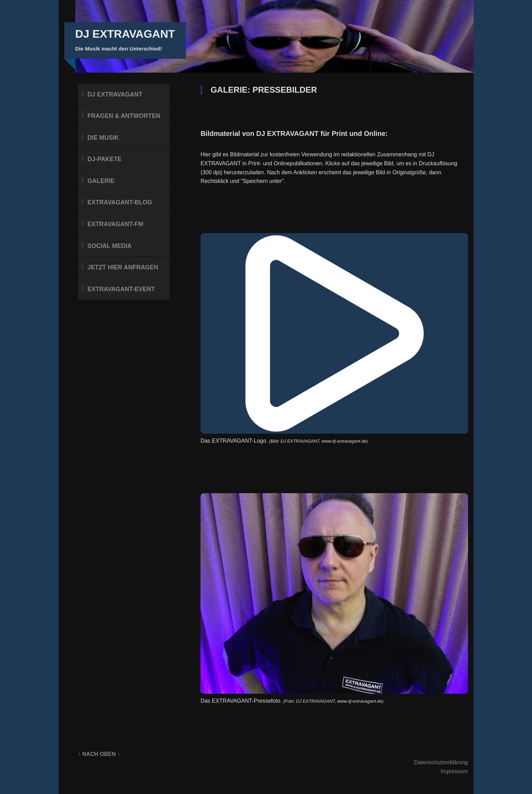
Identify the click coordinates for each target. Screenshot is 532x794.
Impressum (454, 771)
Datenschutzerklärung (441, 762)
